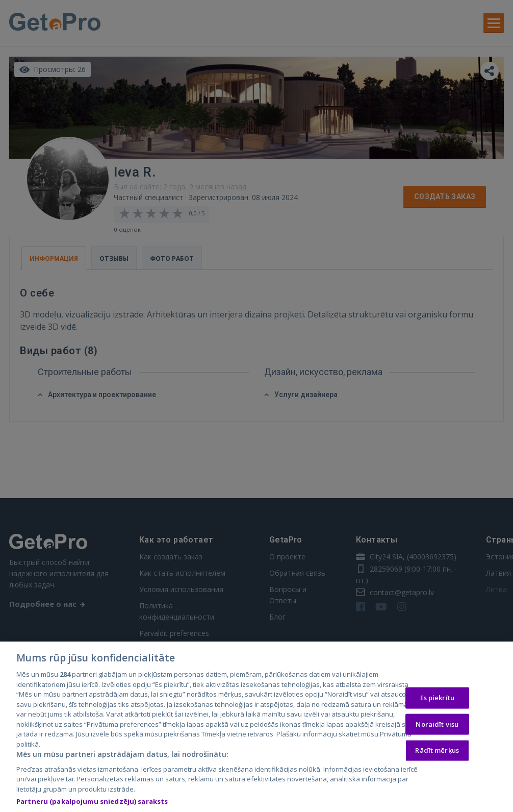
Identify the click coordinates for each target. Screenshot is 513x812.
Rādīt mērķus (437, 752)
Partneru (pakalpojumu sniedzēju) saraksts (92, 804)
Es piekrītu (437, 700)
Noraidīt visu (437, 726)
